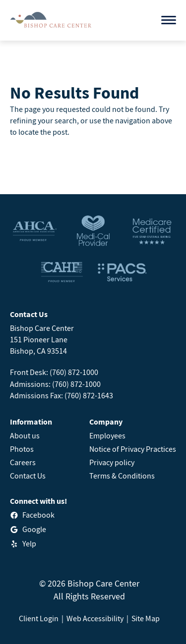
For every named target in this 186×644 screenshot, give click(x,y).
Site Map (146, 618)
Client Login (39, 618)
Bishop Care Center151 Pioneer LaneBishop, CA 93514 (42, 339)
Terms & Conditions (122, 476)
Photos (22, 449)
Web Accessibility (95, 618)
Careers (23, 462)
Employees (107, 435)
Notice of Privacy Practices (133, 449)
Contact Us (28, 476)
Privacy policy (112, 462)
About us (25, 435)
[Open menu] (169, 20)
